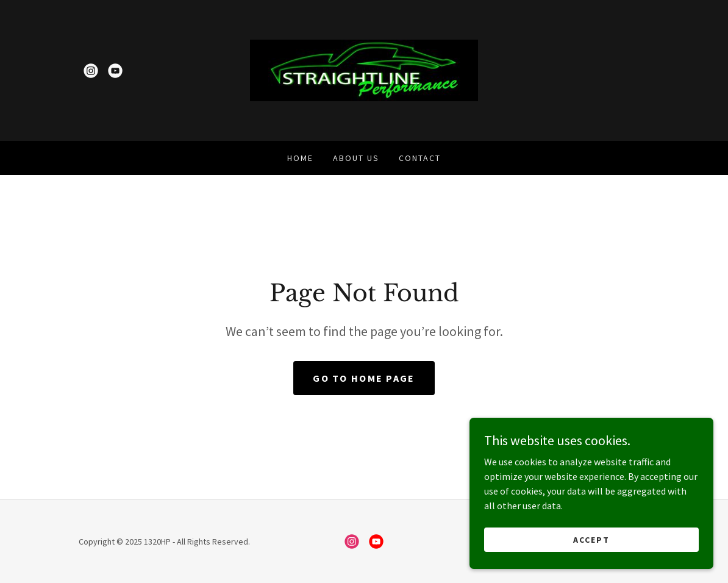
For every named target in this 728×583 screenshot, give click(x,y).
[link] (91, 71)
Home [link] (300, 158)
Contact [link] (420, 158)
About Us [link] (356, 158)
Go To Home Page (364, 378)
